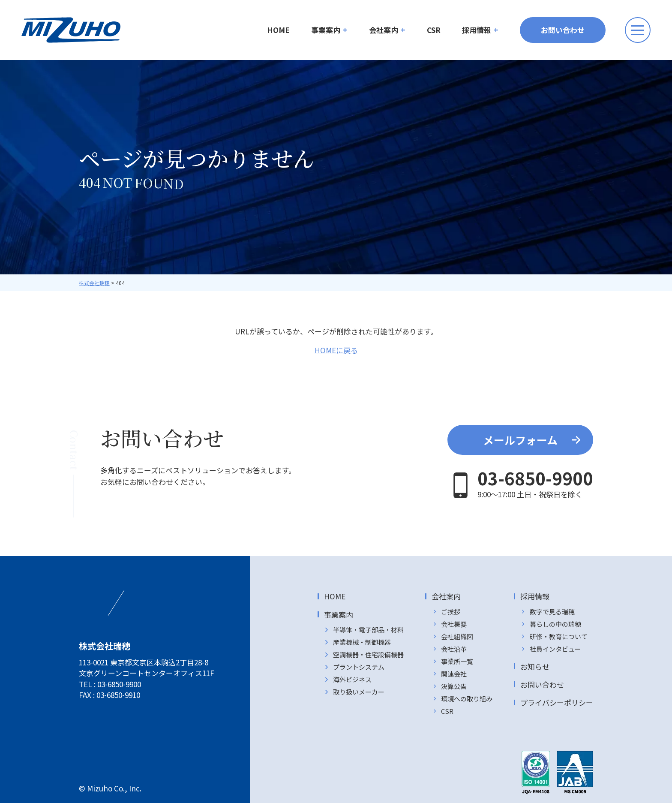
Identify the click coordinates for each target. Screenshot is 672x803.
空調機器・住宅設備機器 (368, 654)
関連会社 (454, 674)
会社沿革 (454, 649)
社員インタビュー (555, 649)
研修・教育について (559, 636)
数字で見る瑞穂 (552, 612)
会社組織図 (457, 636)
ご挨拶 (451, 612)
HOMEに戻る (336, 350)
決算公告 (454, 686)
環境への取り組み (467, 699)
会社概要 (454, 624)
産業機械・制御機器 (362, 642)
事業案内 (326, 30)
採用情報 (477, 30)
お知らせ (535, 666)
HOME (278, 30)
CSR (434, 30)
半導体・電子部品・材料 (368, 630)
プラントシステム (359, 667)
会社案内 (384, 30)
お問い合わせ (563, 30)
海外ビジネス (352, 679)
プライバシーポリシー (557, 702)
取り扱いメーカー (359, 692)
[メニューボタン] (638, 30)
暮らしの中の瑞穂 (555, 624)
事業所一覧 (457, 661)
